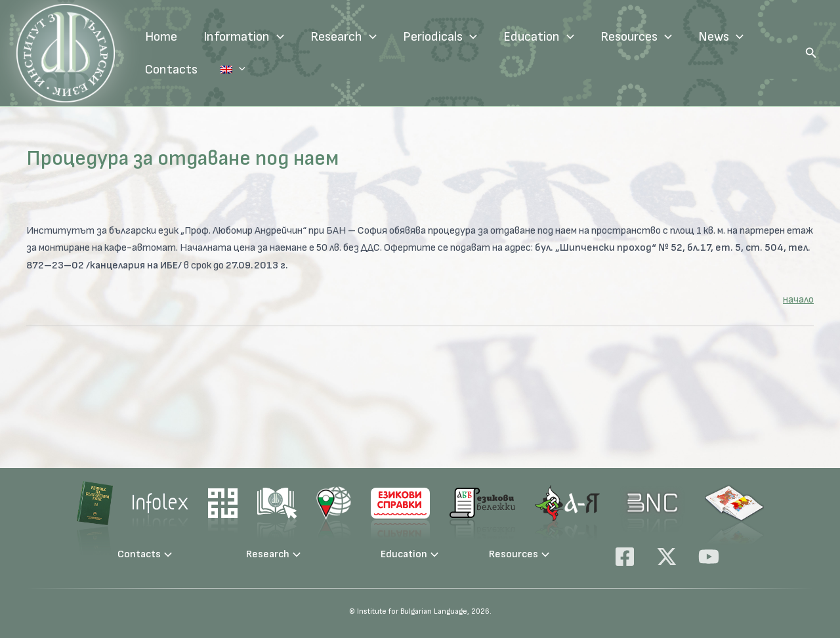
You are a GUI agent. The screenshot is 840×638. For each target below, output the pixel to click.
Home (161, 37)
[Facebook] (625, 557)
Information (244, 37)
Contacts (171, 70)
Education (539, 37)
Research (344, 37)
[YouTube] (709, 557)
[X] (667, 557)
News (721, 37)
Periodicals (440, 37)
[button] (811, 53)
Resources (636, 37)
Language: (223, 70)
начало (798, 300)
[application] (277, 37)
